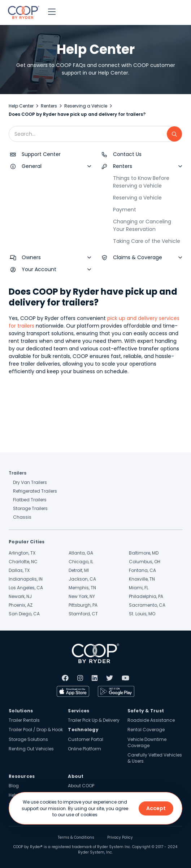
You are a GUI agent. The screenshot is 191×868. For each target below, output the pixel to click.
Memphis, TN (82, 588)
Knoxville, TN (142, 579)
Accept (156, 808)
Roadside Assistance (151, 720)
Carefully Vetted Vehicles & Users (155, 758)
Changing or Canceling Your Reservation (142, 225)
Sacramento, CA (147, 605)
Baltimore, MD (144, 553)
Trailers (18, 473)
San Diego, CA (24, 614)
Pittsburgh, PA (83, 605)
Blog (14, 786)
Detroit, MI (79, 570)
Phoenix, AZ (21, 605)
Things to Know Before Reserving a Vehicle (141, 182)
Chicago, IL (81, 562)
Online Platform (84, 749)
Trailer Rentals (24, 720)
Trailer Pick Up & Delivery (94, 720)
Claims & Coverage (138, 257)
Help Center (21, 106)
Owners (31, 257)
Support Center (41, 154)
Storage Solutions (28, 739)
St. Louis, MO (142, 614)
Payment (125, 210)
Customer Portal (86, 739)
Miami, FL (139, 588)
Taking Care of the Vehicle (147, 241)
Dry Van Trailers (30, 482)
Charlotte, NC (23, 562)
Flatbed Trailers (30, 500)
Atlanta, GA (81, 553)
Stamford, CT (83, 614)
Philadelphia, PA (146, 596)
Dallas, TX (19, 570)
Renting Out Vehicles (31, 749)
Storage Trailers (30, 508)
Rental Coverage (146, 730)
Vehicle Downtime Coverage (147, 742)
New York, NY (82, 596)
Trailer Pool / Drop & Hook (36, 730)
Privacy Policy (120, 838)
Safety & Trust (146, 711)
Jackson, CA (82, 579)
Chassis (22, 517)
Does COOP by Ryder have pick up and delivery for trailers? (77, 114)
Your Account (39, 269)
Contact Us (127, 154)
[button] (52, 12)
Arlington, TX (22, 553)
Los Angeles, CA (26, 588)
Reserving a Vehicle (86, 106)
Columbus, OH (145, 562)
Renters (49, 106)
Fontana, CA (142, 570)
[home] (22, 12)
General (32, 166)
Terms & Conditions (76, 838)
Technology (83, 730)
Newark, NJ (20, 596)
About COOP (81, 786)
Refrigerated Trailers (35, 491)
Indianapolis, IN (26, 579)
